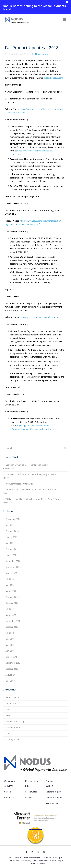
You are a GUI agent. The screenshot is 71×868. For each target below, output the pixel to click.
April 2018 (10, 651)
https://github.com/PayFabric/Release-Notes (40, 317)
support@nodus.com (53, 78)
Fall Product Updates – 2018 (32, 48)
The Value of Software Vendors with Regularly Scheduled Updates (30, 476)
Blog (27, 786)
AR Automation (12, 697)
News (38, 54)
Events (9, 709)
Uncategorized (12, 739)
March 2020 (11, 591)
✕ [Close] (67, 2)
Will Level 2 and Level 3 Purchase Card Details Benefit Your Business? (31, 501)
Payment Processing (15, 721)
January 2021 (11, 555)
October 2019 (12, 603)
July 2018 (10, 633)
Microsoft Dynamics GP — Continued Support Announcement (25, 467)
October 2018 (12, 627)
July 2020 (10, 579)
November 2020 (13, 561)
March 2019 (11, 615)
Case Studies (31, 792)
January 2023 (11, 537)
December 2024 (13, 519)
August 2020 (11, 573)
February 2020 (12, 597)
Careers (8, 792)
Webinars (29, 797)
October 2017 (12, 669)
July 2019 (10, 609)
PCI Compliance (13, 727)
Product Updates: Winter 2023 (19, 484)
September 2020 (13, 567)
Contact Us (9, 797)
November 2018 (13, 621)
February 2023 (12, 531)
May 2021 (10, 543)
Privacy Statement (54, 797)
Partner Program (54, 792)
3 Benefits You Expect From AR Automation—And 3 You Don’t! (30, 491)
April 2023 (10, 525)
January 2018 (11, 657)
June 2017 (10, 681)
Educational (11, 703)
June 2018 (10, 639)
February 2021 (12, 549)
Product (46, 54)
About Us (8, 786)
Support (49, 786)
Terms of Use (52, 803)
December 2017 (13, 663)
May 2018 (10, 645)
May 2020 (10, 585)
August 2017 (11, 675)
